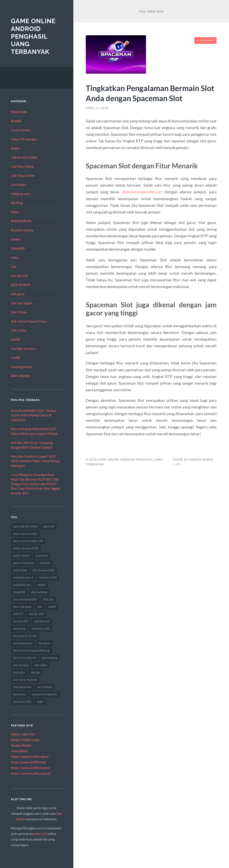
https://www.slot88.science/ (31, 773)
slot (14, 266)
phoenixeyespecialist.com (142, 192)
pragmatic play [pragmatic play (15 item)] (22, 585)
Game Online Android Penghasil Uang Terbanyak (34, 36)
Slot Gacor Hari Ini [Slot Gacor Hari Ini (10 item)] (25, 658)
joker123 (40, 833)
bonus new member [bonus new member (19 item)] (25, 534)
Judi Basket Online (24, 157)
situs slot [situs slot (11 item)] (48, 599)
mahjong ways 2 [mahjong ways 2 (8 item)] (23, 577)
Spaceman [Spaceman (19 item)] (20, 694)
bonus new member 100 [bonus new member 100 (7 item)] (28, 541)
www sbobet (20, 751)
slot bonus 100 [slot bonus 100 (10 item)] (41, 629)
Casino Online (21, 130)
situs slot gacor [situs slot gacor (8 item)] (23, 607)
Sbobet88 (18, 248)
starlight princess (23, 349)
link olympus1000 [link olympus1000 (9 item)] (44, 570)
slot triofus (19, 330)
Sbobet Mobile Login (25, 740)
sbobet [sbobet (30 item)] (41, 585)
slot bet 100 (20, 276)
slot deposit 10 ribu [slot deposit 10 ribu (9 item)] (25, 636)
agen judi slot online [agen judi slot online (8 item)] (25, 526)
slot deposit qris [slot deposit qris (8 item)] (23, 643)
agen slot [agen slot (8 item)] (49, 526)
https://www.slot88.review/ (31, 768)
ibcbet (15, 148)
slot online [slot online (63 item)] (41, 665)
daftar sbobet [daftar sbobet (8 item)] (22, 556)
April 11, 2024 (98, 108)
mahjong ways (21, 194)
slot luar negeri (22, 303)
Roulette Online (22, 230)
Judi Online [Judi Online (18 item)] (20, 570)
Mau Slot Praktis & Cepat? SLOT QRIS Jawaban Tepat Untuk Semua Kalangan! (35, 461)
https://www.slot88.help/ (29, 762)
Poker (15, 212)
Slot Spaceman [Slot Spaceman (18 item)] (22, 687)
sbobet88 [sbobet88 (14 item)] (19, 592)
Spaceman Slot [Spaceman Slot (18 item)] (22, 702)
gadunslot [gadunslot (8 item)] (42, 556)
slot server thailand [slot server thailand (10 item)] (25, 680)
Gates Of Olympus (24, 139)
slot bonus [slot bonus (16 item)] (20, 629)
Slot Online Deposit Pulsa (29, 321)
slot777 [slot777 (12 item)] (18, 614)
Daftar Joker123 (23, 734)
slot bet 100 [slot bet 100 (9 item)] (36, 614)
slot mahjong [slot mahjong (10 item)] (49, 658)
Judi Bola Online (22, 166)
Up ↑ (179, 464)
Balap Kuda (19, 112)
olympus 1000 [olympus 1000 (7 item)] (48, 577)
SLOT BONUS (21, 285)
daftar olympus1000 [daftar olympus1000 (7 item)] (26, 548)
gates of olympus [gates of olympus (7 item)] (24, 563)
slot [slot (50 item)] (40, 607)
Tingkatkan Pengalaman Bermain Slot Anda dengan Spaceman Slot (147, 93)
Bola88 (16, 121)
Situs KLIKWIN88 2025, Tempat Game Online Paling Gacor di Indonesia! (34, 415)
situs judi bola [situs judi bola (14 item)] (39, 592)
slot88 (16, 339)
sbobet (16, 239)
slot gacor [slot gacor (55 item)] (44, 643)
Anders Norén (201, 460)
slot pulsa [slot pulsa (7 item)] (19, 672)
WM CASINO (20, 376)
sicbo (15, 257)
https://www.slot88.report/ (30, 757)
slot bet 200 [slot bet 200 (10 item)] (21, 621)
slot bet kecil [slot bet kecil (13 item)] (42, 621)
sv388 (15, 358)
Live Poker (18, 184)
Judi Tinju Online (23, 175)
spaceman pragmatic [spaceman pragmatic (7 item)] (44, 694)
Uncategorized (21, 367)
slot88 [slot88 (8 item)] (52, 607)
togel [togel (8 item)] (40, 702)
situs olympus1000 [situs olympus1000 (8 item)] (25, 599)
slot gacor (18, 294)
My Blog (17, 203)
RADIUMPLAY (21, 221)
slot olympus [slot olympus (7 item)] (21, 665)
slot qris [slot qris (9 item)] (35, 672)
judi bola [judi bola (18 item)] (45, 563)
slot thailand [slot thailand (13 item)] (45, 687)
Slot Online (19, 312)
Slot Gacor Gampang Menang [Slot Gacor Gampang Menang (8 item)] (31, 650)
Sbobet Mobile (21, 745)
